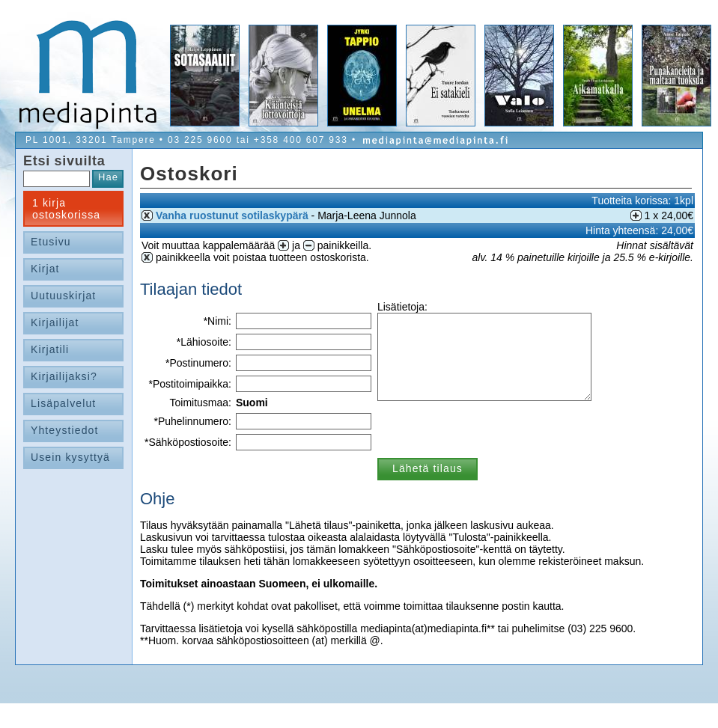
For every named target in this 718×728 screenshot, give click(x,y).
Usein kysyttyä (70, 457)
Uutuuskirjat (63, 296)
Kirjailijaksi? (64, 376)
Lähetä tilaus (428, 468)
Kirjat (45, 269)
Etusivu (51, 242)
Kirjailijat (55, 322)
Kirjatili (50, 349)
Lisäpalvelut (63, 403)
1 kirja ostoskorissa (66, 209)
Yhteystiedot (65, 430)
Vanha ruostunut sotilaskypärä (232, 215)
